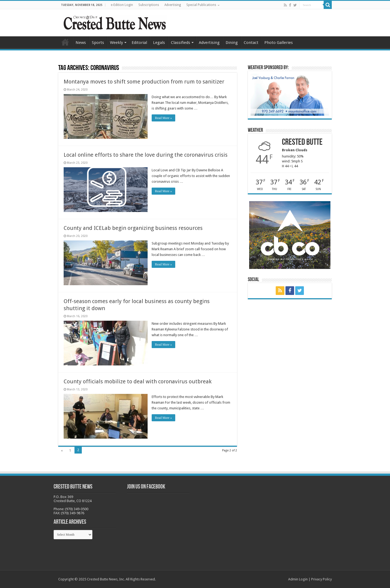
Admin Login (298, 579)
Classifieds (181, 43)
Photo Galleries (279, 43)
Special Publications (201, 5)
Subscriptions (149, 5)
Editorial (139, 43)
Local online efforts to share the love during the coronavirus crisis (146, 155)
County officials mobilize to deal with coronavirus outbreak (138, 381)
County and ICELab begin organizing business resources (133, 228)
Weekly (116, 43)
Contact (251, 43)
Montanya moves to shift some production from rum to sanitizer (144, 82)
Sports (98, 43)
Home (65, 42)
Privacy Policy (321, 579)
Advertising (173, 5)
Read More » (163, 118)
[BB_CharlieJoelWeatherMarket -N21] (290, 94)
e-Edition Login (122, 5)
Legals (159, 43)
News (81, 43)
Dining (232, 43)
